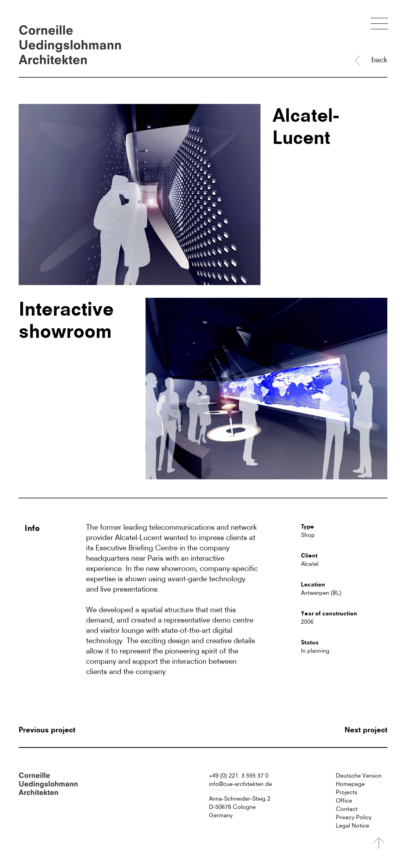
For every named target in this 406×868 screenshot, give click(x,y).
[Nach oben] (379, 843)
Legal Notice (352, 826)
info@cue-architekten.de (240, 784)
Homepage (350, 784)
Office (344, 801)
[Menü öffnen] (379, 25)
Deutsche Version (359, 776)
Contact (347, 809)
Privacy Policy (354, 817)
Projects (347, 792)
